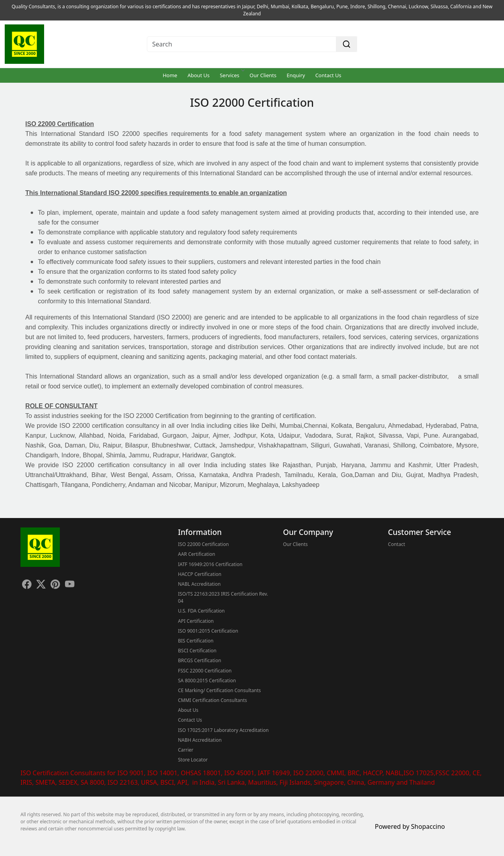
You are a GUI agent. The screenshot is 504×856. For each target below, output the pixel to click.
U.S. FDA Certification (201, 611)
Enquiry (296, 75)
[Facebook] (27, 585)
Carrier (186, 750)
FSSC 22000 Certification (205, 671)
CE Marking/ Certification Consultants (220, 690)
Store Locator (193, 760)
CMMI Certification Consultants (212, 700)
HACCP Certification (200, 574)
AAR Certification (196, 554)
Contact (396, 544)
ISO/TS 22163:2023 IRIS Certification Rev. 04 (223, 597)
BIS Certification (196, 641)
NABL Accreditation (199, 584)
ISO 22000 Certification (203, 544)
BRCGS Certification (200, 660)
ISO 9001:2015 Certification (208, 631)
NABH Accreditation (200, 740)
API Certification (196, 621)
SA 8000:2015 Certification (207, 681)
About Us (198, 75)
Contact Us (328, 75)
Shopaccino (428, 826)
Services (232, 75)
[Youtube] (70, 585)
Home (170, 75)
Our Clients (263, 75)
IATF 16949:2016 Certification (210, 564)
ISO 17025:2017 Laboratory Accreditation (223, 730)
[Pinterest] (55, 585)
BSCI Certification (197, 651)
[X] (41, 585)
